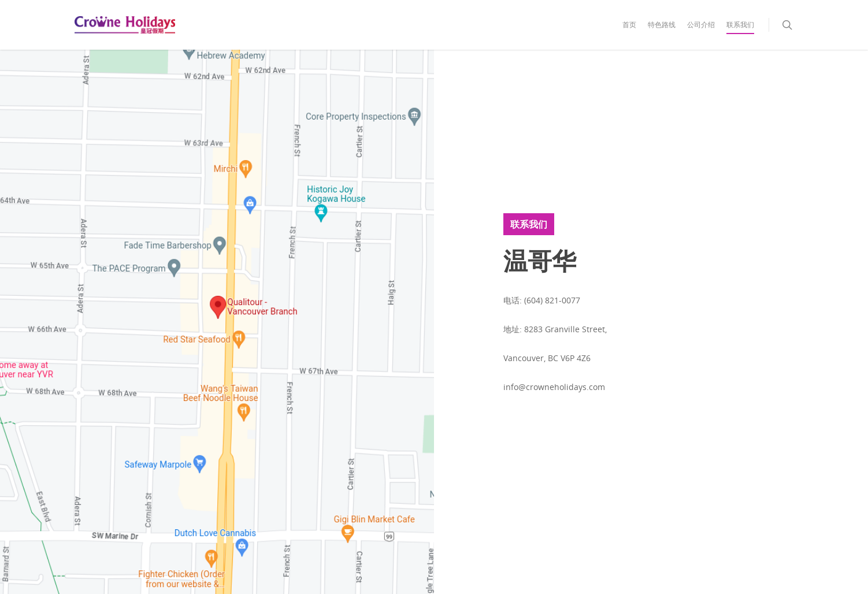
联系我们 (740, 25)
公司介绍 (701, 25)
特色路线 (662, 25)
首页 (629, 25)
